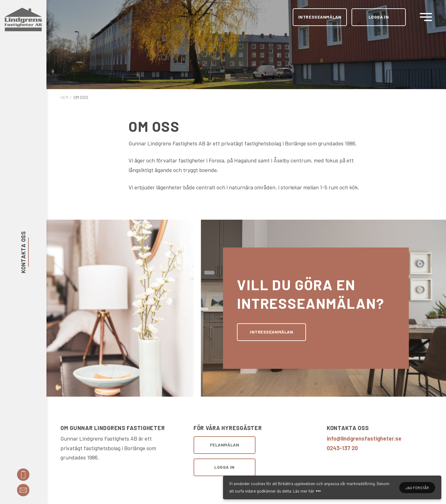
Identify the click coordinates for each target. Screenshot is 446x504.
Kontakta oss (23, 252)
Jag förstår (417, 488)
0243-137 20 (342, 448)
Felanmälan (225, 445)
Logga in (379, 17)
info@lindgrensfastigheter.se (364, 438)
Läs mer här (304, 491)
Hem (64, 97)
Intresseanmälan (320, 17)
